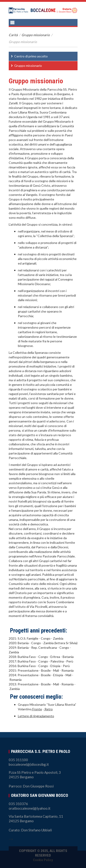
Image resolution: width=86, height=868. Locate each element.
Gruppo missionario (36, 35)
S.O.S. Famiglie (28, 638)
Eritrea (56, 657)
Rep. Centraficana (44, 648)
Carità (13, 35)
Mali (56, 670)
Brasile (46, 670)
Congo (46, 638)
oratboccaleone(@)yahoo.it (30, 808)
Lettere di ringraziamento (36, 716)
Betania (23, 643)
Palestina (57, 661)
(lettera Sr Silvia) (66, 643)
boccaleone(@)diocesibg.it (29, 764)
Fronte (37, 709)
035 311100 (18, 760)
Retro (49, 709)
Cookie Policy (43, 860)
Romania (68, 670)
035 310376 (18, 804)
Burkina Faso (27, 657)
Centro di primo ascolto (31, 56)
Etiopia (55, 666)
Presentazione (28, 670)
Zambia (58, 638)
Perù (70, 661)
